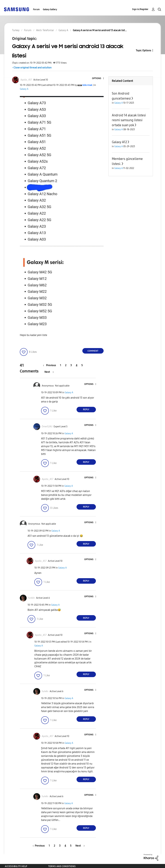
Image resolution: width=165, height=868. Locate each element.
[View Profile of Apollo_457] (26, 80)
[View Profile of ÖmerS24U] (47, 427)
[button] (98, 79)
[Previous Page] (50, 365)
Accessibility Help (16, 866)
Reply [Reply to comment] (86, 409)
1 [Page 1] (61, 365)
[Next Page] (49, 372)
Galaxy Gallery (50, 9)
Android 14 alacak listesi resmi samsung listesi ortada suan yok (129, 120)
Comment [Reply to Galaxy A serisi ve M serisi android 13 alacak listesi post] (93, 351)
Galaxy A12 (119, 142)
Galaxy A (24, 89)
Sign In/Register (140, 9)
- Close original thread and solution (32, 68)
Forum (36, 9)
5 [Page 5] (82, 365)
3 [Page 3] (71, 365)
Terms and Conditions (62, 866)
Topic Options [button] (143, 50)
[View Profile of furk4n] (32, 598)
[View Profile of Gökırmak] (87, 85)
